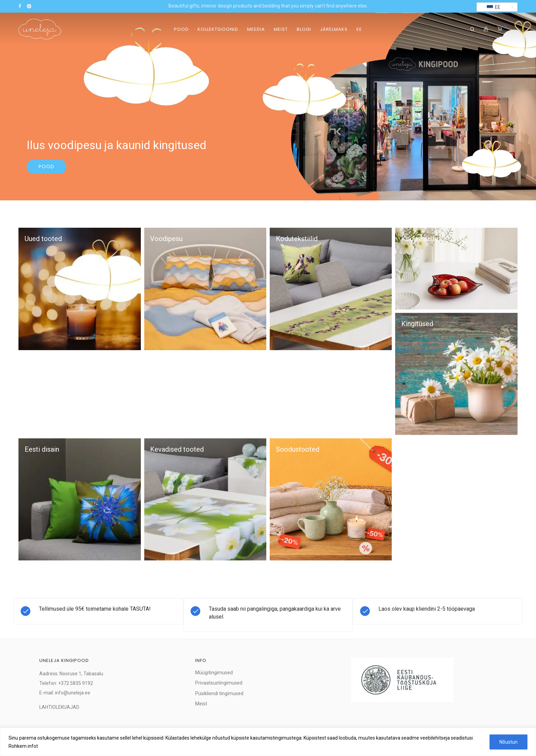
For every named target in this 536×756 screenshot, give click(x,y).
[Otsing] (472, 29)
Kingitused (417, 324)
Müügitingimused (214, 673)
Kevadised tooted (177, 449)
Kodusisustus (421, 239)
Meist (281, 29)
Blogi (304, 29)
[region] (268, 742)
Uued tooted (43, 239)
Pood (181, 29)
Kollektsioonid (218, 29)
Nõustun (508, 742)
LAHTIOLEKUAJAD (59, 707)
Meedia (256, 29)
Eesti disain (42, 449)
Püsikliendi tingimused (219, 693)
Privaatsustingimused (219, 683)
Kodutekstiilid (297, 239)
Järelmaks (334, 29)
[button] (497, 7)
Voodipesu (166, 239)
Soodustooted (298, 449)
